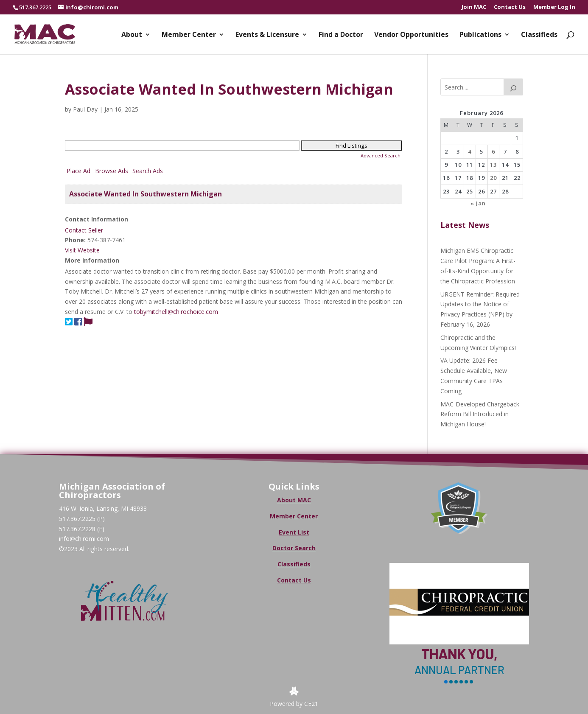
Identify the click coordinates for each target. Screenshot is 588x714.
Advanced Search (381, 155)
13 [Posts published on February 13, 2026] (493, 165)
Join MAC (474, 7)
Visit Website (82, 250)
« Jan (478, 203)
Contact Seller (84, 230)
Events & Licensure (267, 35)
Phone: (75, 240)
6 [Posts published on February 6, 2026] (493, 151)
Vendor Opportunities (411, 35)
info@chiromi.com (84, 539)
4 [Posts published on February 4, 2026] (470, 151)
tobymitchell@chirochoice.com (176, 312)
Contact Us (510, 7)
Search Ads (148, 171)
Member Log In (554, 7)
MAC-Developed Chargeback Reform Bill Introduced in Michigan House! (480, 414)
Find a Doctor (341, 35)
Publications (480, 35)
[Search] (513, 87)
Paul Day (85, 109)
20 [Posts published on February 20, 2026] (493, 178)
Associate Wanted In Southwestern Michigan (146, 194)
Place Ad (78, 171)
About (132, 35)
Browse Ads (112, 171)
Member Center (189, 35)
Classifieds (539, 35)
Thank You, (459, 654)
